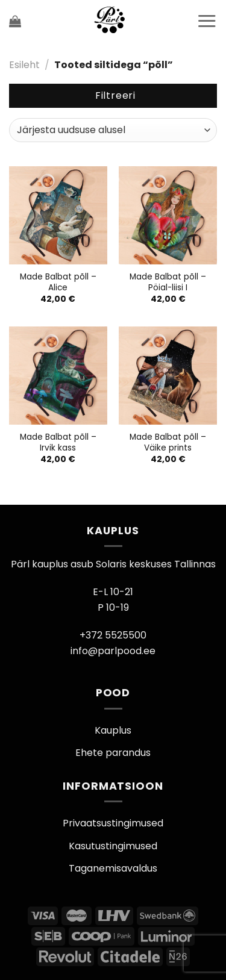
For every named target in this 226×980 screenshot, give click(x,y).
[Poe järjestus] (113, 130)
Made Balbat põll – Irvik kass (58, 442)
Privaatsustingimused (113, 823)
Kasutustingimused (113, 846)
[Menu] (207, 21)
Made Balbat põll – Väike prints (168, 442)
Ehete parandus (113, 753)
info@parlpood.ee (113, 651)
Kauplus (113, 730)
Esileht (24, 65)
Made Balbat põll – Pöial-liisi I (168, 282)
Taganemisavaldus (113, 868)
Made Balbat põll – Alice (58, 282)
